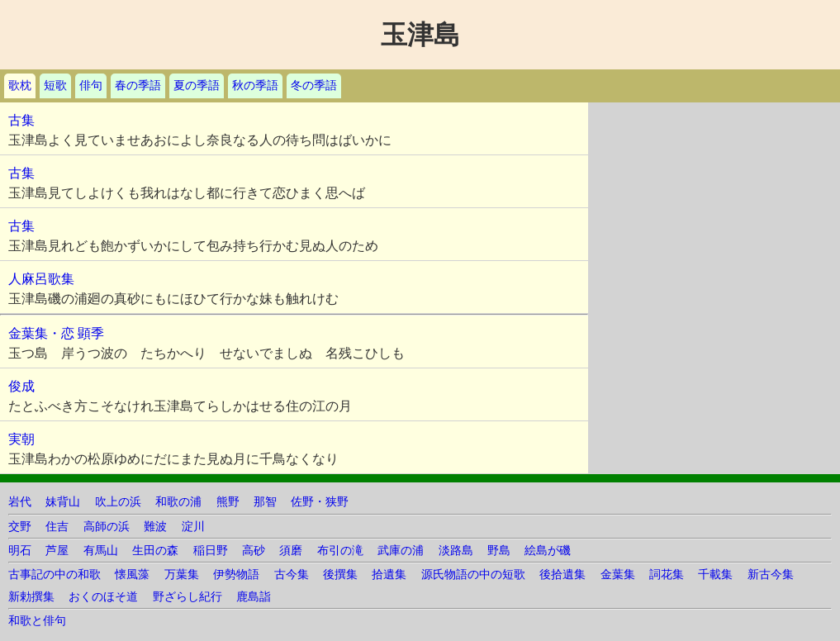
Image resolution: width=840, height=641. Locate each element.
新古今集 (771, 575)
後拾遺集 (562, 575)
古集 (21, 120)
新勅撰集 (31, 597)
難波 (155, 527)
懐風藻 (132, 575)
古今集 (292, 575)
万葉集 (182, 575)
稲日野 (211, 551)
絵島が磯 (548, 551)
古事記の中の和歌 (55, 575)
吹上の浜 (118, 502)
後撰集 (340, 575)
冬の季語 (314, 85)
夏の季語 (197, 85)
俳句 (91, 85)
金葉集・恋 (41, 333)
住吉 (57, 527)
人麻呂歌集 (41, 279)
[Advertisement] (714, 206)
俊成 (21, 386)
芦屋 (57, 551)
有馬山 (101, 551)
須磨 (291, 551)
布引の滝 (340, 551)
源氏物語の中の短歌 (473, 575)
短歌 (55, 85)
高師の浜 (107, 527)
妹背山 (63, 502)
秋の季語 (255, 85)
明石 (20, 551)
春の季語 (138, 85)
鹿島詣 (254, 597)
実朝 (21, 439)
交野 (20, 527)
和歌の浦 (178, 502)
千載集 (715, 575)
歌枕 (20, 85)
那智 (265, 502)
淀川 (193, 527)
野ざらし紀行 (187, 597)
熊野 (228, 502)
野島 (499, 551)
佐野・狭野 (320, 502)
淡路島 (456, 551)
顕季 (91, 333)
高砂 (254, 551)
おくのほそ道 (103, 597)
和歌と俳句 (37, 621)
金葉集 (618, 575)
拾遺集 (389, 575)
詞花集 (667, 575)
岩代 (20, 502)
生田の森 (155, 551)
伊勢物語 (236, 575)
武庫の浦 (401, 551)
